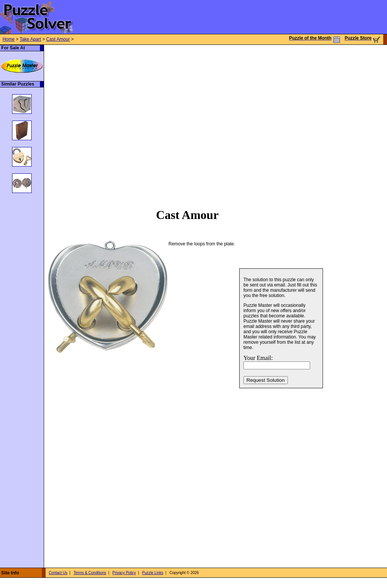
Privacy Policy (124, 573)
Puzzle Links (153, 573)
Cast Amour (58, 39)
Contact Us (58, 573)
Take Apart (30, 39)
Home (9, 39)
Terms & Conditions (90, 573)
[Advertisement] (78, 122)
